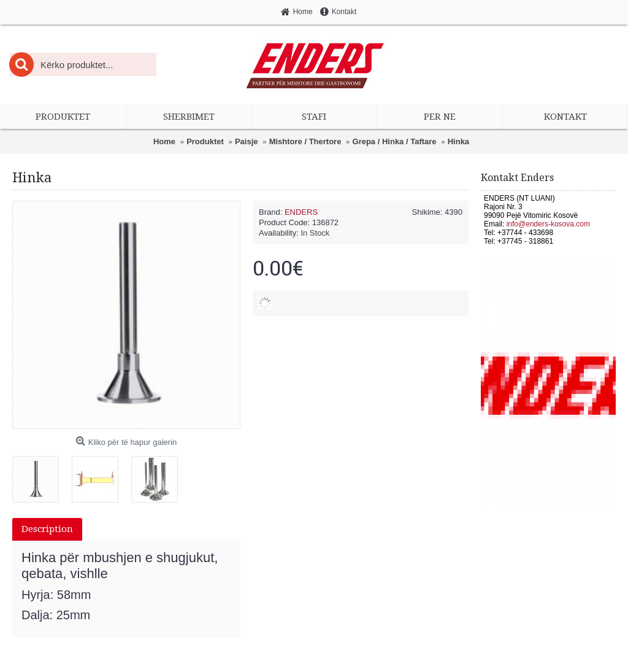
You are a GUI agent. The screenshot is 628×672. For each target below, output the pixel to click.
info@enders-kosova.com (548, 224)
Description (47, 529)
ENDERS (301, 212)
